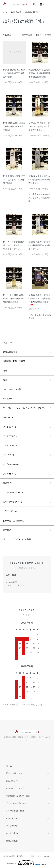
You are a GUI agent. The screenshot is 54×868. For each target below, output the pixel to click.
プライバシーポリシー (16, 803)
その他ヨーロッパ (11, 464)
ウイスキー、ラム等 (12, 389)
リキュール (8, 399)
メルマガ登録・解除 (15, 811)
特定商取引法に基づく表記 (18, 796)
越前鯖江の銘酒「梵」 (33, 12)
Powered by (27, 863)
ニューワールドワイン (13, 492)
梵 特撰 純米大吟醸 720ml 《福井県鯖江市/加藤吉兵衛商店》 (39, 180)
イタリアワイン (10, 436)
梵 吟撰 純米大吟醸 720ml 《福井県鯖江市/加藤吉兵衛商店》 (39, 245)
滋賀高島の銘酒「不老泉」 (15, 361)
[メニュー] (50, 4)
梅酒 (5, 380)
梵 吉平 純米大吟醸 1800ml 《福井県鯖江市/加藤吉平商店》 (14, 180)
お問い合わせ (12, 841)
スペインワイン (10, 446)
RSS (8, 818)
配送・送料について (15, 773)
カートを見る (12, 833)
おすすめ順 (27, 35)
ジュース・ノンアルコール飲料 (17, 539)
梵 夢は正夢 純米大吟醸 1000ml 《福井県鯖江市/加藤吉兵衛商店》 (39, 126)
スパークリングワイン (13, 502)
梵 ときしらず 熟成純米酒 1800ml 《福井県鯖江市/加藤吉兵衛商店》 (39, 73)
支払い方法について (15, 788)
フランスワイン (10, 427)
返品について (12, 781)
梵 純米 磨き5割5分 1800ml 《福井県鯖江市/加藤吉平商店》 (14, 73)
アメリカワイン (10, 474)
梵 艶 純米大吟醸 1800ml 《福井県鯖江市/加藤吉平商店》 (14, 126)
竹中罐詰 (7, 530)
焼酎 (5, 371)
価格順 (38, 35)
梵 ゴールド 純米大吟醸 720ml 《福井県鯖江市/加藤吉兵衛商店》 (14, 298)
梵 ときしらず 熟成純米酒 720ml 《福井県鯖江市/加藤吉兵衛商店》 (14, 245)
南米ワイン (8, 483)
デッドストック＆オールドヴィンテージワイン (24, 408)
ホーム (5, 12)
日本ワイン (8, 417)
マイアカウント (13, 826)
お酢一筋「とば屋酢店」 (14, 521)
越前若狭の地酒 (16, 12)
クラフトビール (10, 511)
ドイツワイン (9, 455)
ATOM (14, 818)
